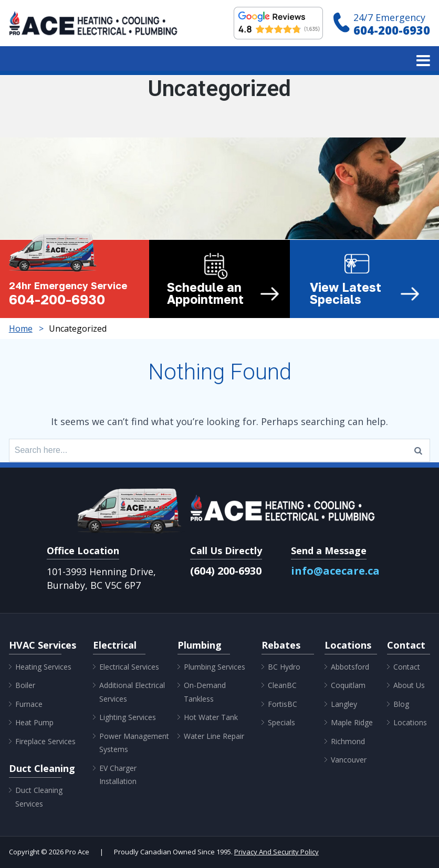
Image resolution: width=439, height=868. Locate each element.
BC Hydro (284, 667)
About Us (409, 685)
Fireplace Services (45, 741)
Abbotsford (350, 667)
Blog (401, 704)
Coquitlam (348, 685)
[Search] (418, 450)
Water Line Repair (214, 736)
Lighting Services (128, 717)
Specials (281, 722)
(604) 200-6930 (226, 571)
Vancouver (349, 760)
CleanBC (282, 685)
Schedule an (223, 293)
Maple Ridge (352, 722)
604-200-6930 (392, 30)
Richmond (348, 741)
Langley (344, 704)
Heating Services (43, 667)
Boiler (25, 685)
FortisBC (283, 704)
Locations (410, 722)
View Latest (365, 293)
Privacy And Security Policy (276, 852)
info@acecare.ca (335, 571)
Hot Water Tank (211, 717)
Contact (407, 667)
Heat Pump (34, 722)
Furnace (29, 704)
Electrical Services (129, 667)
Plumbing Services (215, 667)
